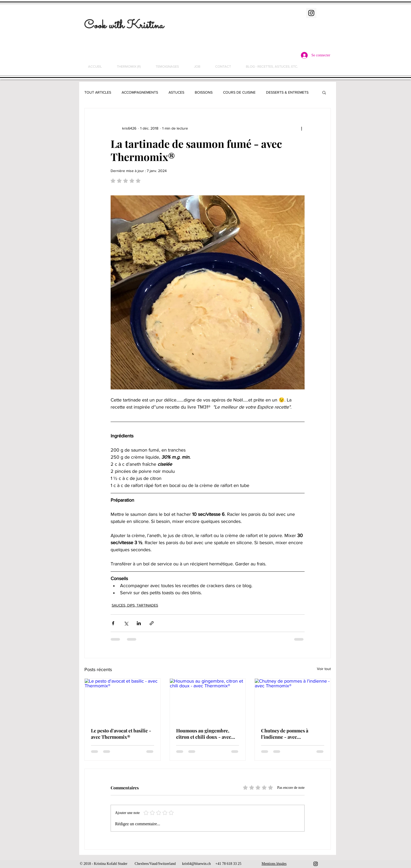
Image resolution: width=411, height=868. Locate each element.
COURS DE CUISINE (239, 92)
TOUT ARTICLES (98, 92)
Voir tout (324, 669)
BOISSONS (204, 92)
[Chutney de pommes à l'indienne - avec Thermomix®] (293, 700)
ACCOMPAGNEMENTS (140, 92)
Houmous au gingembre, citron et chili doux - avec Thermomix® (204, 734)
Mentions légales (274, 864)
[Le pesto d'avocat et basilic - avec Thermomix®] (123, 700)
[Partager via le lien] (152, 623)
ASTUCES (176, 92)
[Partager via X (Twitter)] (126, 623)
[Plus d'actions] (301, 128)
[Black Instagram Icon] (316, 864)
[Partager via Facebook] (113, 623)
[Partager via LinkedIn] (139, 623)
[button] (324, 92)
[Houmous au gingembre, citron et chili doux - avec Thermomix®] (208, 700)
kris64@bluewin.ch (197, 864)
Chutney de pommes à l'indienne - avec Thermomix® (285, 734)
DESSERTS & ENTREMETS (287, 92)
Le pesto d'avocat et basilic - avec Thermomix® (121, 734)
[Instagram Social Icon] (311, 13)
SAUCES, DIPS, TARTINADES (135, 605)
